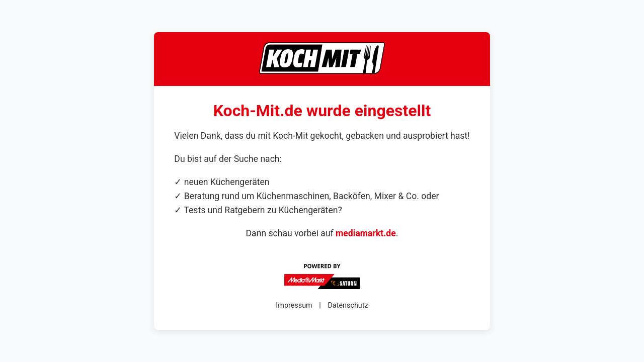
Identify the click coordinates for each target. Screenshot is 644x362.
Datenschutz (348, 305)
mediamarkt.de (366, 233)
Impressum (294, 305)
